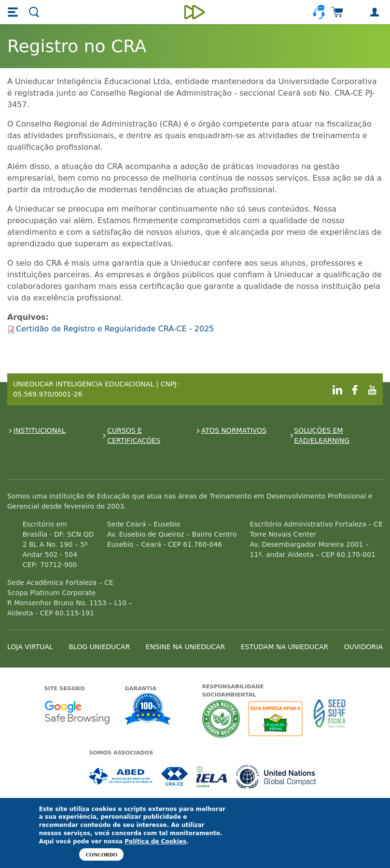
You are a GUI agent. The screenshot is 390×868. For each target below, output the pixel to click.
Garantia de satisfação (148, 710)
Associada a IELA (212, 776)
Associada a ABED (121, 776)
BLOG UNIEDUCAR (99, 647)
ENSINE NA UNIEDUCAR (185, 647)
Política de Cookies (155, 841)
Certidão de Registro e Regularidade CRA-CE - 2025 (115, 329)
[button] (14, 12)
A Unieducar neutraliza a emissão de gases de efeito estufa (221, 719)
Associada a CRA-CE (175, 776)
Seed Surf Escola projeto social (330, 719)
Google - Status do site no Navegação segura (77, 712)
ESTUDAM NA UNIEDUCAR (285, 647)
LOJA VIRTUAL (30, 647)
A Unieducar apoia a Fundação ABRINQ (277, 719)
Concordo (101, 854)
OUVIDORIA (363, 647)
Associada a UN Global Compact (276, 776)
